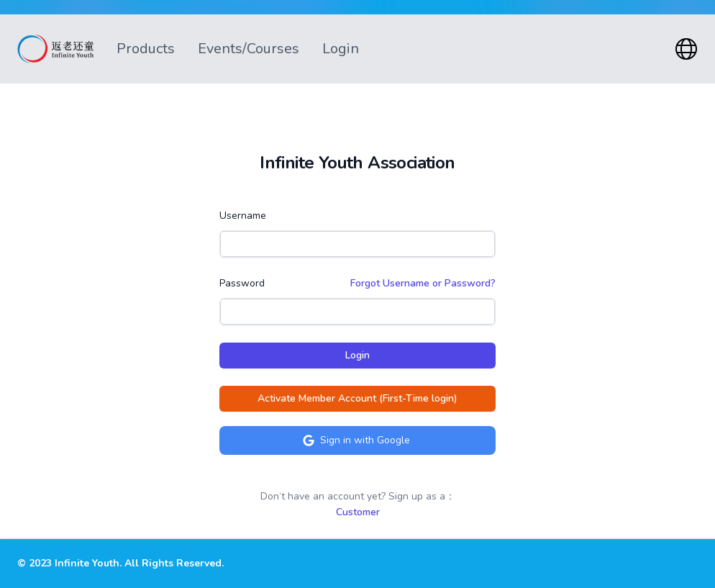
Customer (358, 512)
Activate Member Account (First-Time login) (357, 398)
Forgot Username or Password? (423, 283)
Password (242, 283)
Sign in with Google (356, 440)
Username (243, 216)
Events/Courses (249, 49)
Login (341, 49)
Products (146, 49)
